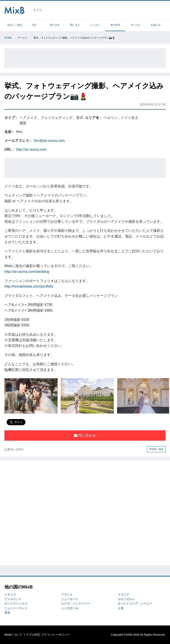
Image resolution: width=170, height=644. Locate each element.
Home (8, 38)
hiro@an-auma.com (49, 141)
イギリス (10, 594)
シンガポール (70, 608)
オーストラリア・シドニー (135, 604)
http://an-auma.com (31, 149)
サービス (115, 25)
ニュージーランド (16, 608)
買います (75, 25)
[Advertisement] (85, 58)
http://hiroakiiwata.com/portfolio (29, 286)
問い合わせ (85, 435)
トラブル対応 (32, 635)
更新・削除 (156, 449)
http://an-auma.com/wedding (27, 272)
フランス (67, 594)
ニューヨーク (70, 599)
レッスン (95, 25)
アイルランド (13, 599)
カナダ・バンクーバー (75, 604)
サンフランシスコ (16, 604)
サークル (135, 25)
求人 (35, 25)
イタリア (124, 594)
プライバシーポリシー (56, 635)
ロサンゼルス (126, 599)
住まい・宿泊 (15, 25)
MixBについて (13, 635)
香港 (7, 613)
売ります (55, 25)
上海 (121, 608)
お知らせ (156, 25)
